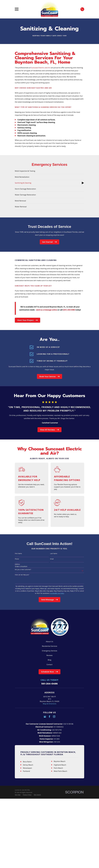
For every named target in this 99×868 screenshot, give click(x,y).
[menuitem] (49, 171)
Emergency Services (50, 651)
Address (17, 564)
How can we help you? (22, 575)
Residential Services (50, 646)
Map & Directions (50, 704)
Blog (49, 660)
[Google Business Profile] (45, 717)
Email (52, 559)
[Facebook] (49, 717)
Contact (49, 664)
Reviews (49, 655)
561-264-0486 (49, 684)
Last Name (54, 554)
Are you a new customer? (23, 570)
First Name (18, 554)
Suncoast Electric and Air (41, 68)
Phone (17, 559)
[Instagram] (54, 717)
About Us (49, 641)
